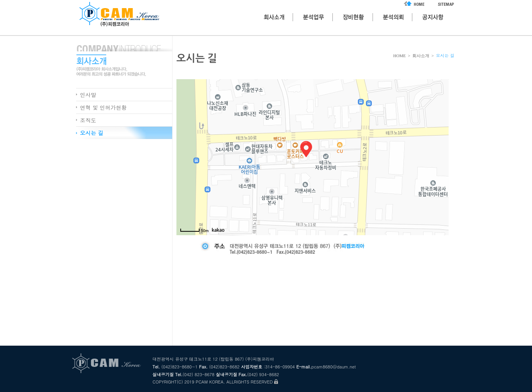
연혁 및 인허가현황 (103, 107)
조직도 (88, 120)
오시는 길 (92, 133)
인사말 (88, 95)
